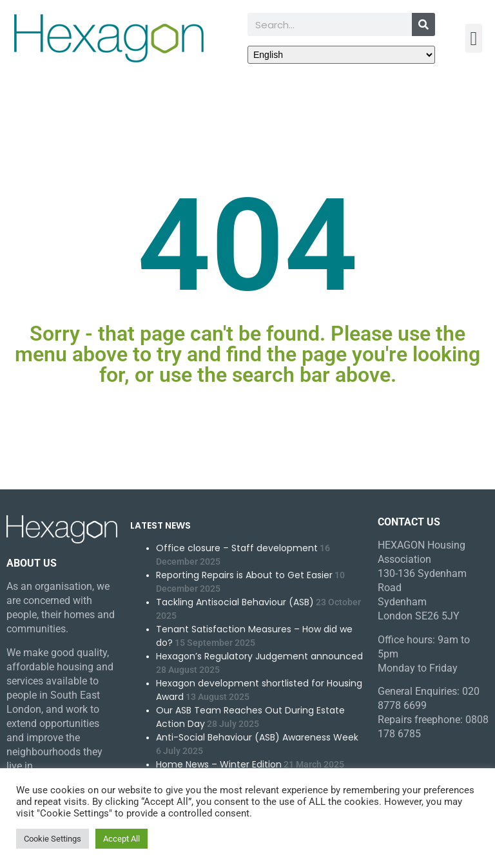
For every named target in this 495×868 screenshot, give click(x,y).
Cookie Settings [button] (53, 839)
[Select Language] (341, 55)
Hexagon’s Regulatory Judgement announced (259, 656)
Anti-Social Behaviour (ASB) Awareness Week (257, 737)
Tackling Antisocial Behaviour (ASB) (235, 602)
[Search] (423, 24)
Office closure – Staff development (237, 548)
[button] (474, 38)
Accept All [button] (121, 839)
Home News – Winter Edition (219, 764)
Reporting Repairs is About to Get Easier (244, 575)
